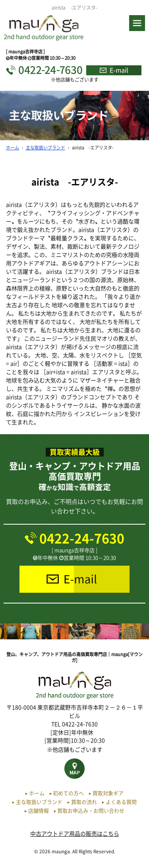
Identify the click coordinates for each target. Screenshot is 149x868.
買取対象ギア (108, 793)
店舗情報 (39, 810)
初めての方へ (68, 793)
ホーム (13, 148)
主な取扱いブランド (45, 148)
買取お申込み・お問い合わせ (91, 810)
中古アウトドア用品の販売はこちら (75, 833)
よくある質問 (121, 802)
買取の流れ (84, 802)
